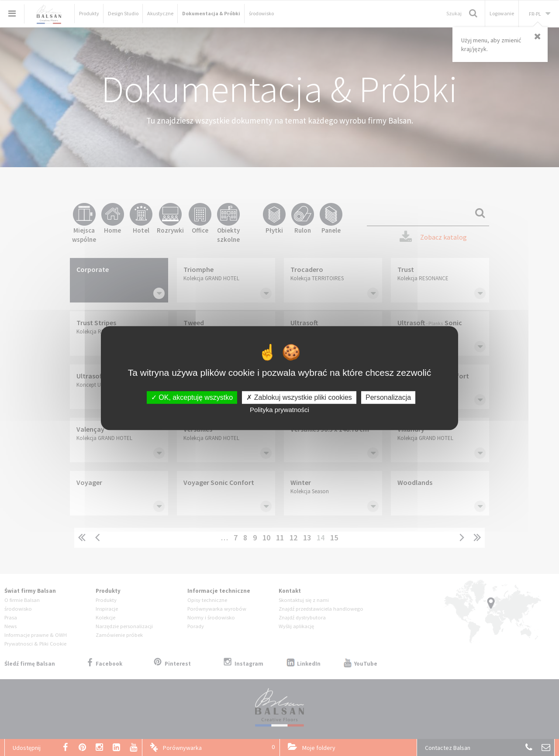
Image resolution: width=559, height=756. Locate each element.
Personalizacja (388, 397)
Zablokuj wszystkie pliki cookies (299, 397)
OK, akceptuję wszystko (192, 397)
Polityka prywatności (279, 410)
